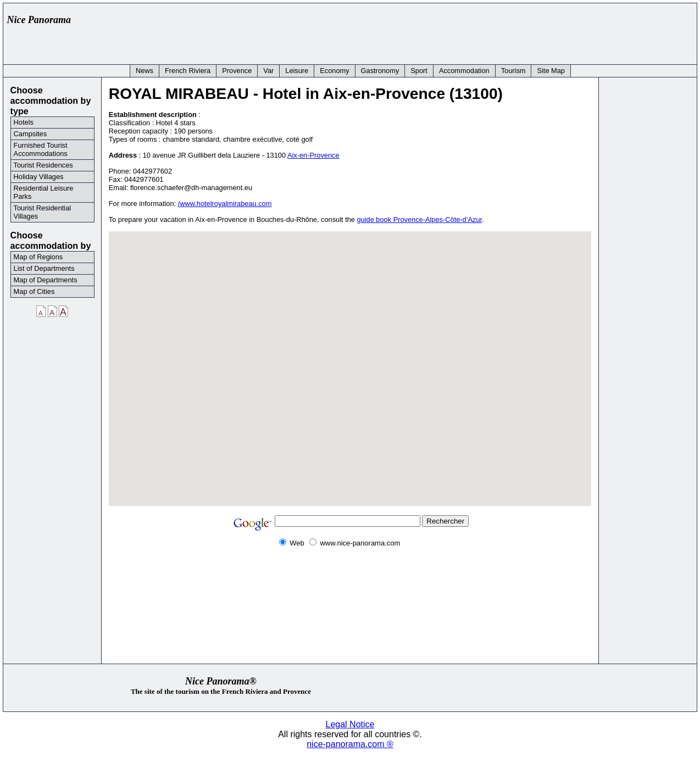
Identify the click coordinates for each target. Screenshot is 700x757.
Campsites (30, 134)
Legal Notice (350, 724)
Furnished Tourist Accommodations (41, 149)
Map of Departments (46, 280)
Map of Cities (34, 291)
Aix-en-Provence (313, 155)
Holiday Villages (39, 177)
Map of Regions (38, 257)
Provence (237, 71)
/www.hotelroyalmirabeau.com (225, 204)
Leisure (297, 71)
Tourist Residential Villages (43, 212)
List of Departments (44, 268)
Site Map (551, 71)
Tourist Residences (43, 165)
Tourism (513, 71)
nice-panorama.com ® (350, 744)
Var (268, 71)
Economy (334, 71)
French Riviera (188, 71)
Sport (419, 71)
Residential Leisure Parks (44, 192)
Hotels (24, 122)
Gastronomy (380, 71)
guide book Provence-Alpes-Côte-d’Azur (420, 219)
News (145, 71)
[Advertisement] (492, 31)
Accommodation (464, 71)
